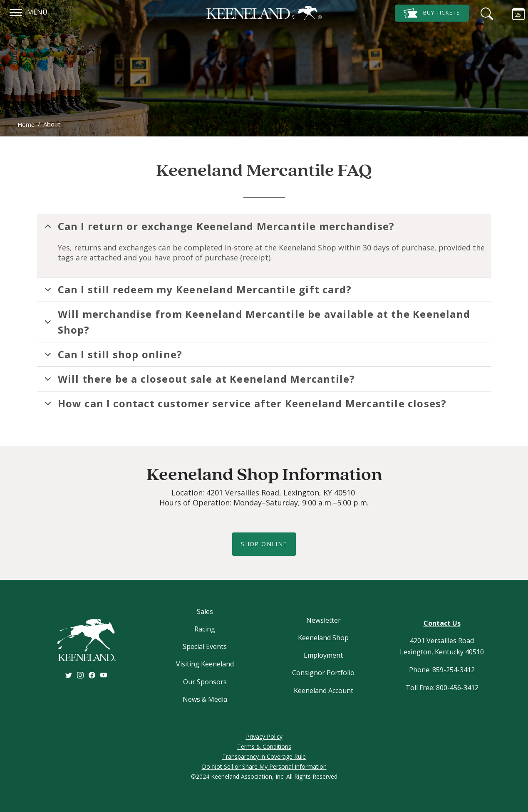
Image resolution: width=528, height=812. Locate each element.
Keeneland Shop (323, 638)
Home (26, 125)
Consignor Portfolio (323, 673)
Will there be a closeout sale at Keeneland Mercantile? (198, 381)
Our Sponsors (205, 682)
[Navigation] (16, 11)
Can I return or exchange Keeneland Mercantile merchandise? (218, 229)
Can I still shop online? (112, 357)
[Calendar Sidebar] (514, 12)
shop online (264, 544)
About (52, 124)
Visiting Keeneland (205, 664)
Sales (205, 611)
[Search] (485, 12)
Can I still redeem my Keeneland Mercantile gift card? (197, 292)
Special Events (205, 646)
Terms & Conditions (264, 746)
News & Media (205, 699)
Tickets (432, 13)
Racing (205, 629)
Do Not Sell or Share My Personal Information (264, 766)
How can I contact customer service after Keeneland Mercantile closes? (244, 406)
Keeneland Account (323, 691)
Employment (323, 655)
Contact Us (442, 623)
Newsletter (323, 620)
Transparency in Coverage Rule (264, 756)
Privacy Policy (264, 736)
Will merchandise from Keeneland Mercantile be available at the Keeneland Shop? (256, 322)
